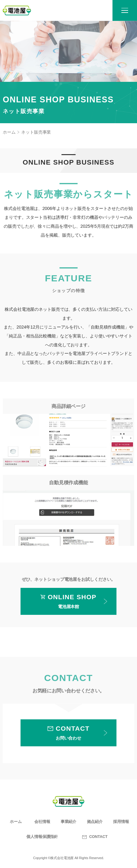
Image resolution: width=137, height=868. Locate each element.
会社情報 (42, 822)
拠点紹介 (95, 822)
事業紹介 (69, 822)
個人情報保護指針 (42, 837)
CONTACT (95, 837)
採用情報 (121, 822)
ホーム (9, 132)
